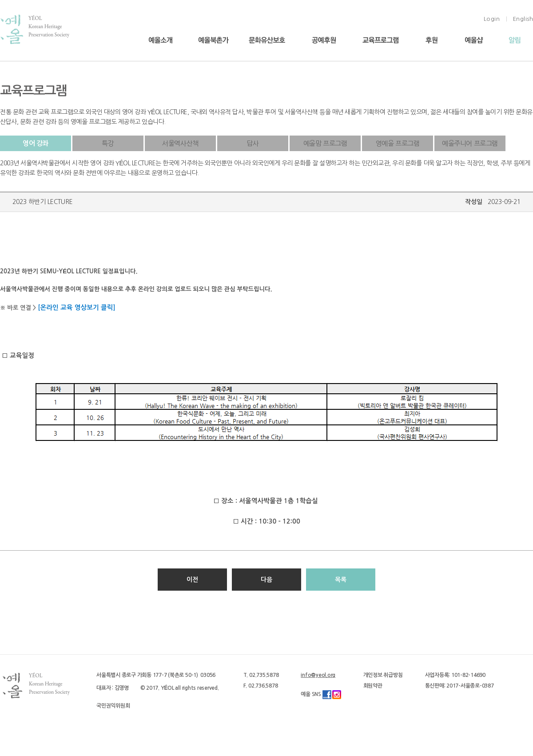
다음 (266, 580)
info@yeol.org (318, 675)
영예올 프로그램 (398, 143)
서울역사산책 (180, 143)
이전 (192, 580)
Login (492, 19)
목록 (341, 580)
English (523, 19)
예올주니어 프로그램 (470, 143)
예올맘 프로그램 (325, 143)
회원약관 (373, 686)
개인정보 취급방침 (383, 675)
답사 (253, 143)
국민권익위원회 (113, 706)
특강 (108, 143)
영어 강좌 (36, 143)
